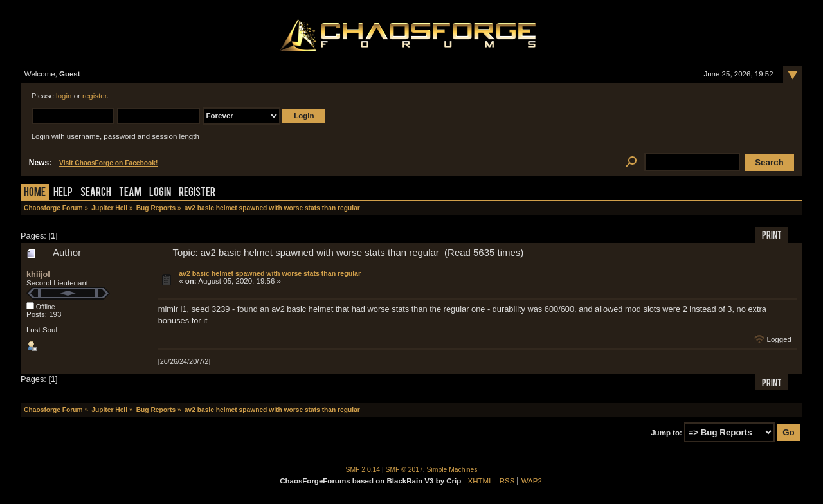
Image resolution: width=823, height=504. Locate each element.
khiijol (38, 274)
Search (96, 193)
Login (160, 193)
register (95, 96)
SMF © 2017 (404, 470)
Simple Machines (452, 470)
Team (130, 193)
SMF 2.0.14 (363, 470)
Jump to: (666, 433)
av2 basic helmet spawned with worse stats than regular (270, 273)
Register (197, 193)
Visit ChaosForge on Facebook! (108, 163)
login (64, 96)
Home (35, 193)
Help (63, 193)
